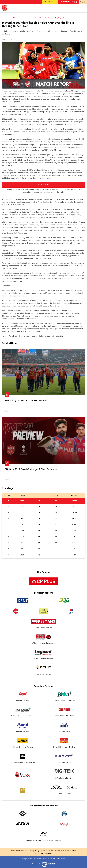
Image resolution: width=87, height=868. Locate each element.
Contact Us (59, 851)
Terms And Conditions (19, 851)
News (7, 411)
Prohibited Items (47, 851)
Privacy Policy (34, 851)
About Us (73, 851)
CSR (66, 851)
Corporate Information (44, 854)
